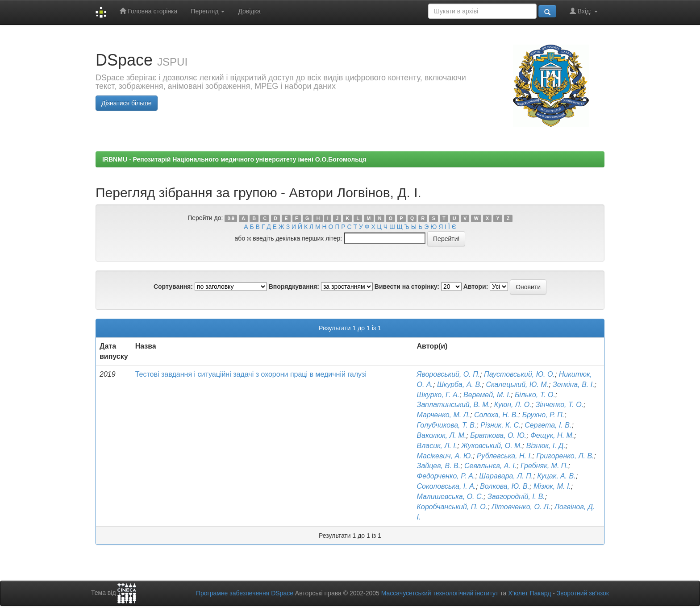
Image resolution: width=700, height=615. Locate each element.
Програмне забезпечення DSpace (245, 593)
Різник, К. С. (500, 425)
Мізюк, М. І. (552, 486)
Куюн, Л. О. (513, 405)
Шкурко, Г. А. (438, 395)
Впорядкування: (294, 287)
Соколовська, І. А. (447, 486)
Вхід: (584, 11)
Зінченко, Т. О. (559, 405)
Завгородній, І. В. (516, 497)
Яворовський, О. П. (449, 374)
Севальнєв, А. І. (490, 466)
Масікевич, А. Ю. (445, 456)
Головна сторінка (148, 11)
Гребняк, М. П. (544, 466)
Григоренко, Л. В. (565, 456)
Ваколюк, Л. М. (442, 435)
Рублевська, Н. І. (505, 456)
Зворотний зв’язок (583, 593)
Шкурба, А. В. (460, 384)
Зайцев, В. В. (439, 466)
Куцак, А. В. (556, 476)
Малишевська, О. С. (450, 497)
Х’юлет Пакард (529, 593)
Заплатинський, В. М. (454, 405)
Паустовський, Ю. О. (519, 374)
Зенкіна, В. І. (574, 384)
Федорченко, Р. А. (446, 476)
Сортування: (173, 287)
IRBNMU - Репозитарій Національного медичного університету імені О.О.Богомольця (234, 159)
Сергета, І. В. (548, 425)
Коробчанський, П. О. (452, 507)
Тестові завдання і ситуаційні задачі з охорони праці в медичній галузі (251, 374)
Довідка (249, 11)
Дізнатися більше (127, 103)
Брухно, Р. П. (543, 415)
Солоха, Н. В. (496, 415)
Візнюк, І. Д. (546, 446)
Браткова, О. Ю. (498, 435)
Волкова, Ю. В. (505, 486)
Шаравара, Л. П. (506, 476)
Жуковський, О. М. (492, 446)
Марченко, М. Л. (444, 415)
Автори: (476, 287)
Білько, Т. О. (535, 395)
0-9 (231, 218)
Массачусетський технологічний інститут (440, 593)
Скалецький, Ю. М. (517, 384)
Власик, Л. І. (437, 446)
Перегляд (208, 11)
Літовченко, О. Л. (521, 507)
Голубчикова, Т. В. (447, 425)
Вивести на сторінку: (407, 287)
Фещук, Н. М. (552, 435)
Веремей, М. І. (487, 395)
